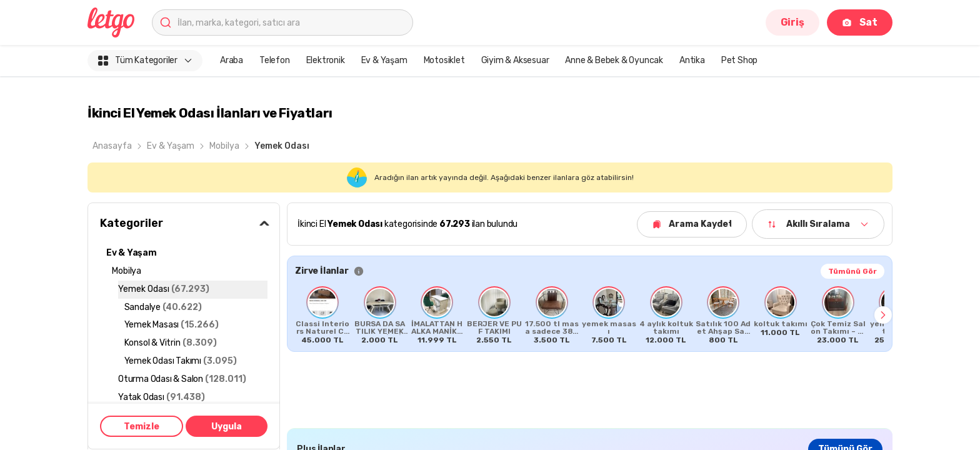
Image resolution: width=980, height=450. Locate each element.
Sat (860, 22)
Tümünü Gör (852, 271)
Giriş (792, 22)
